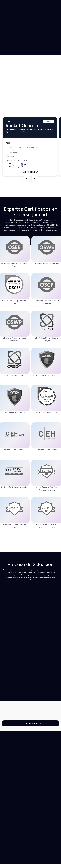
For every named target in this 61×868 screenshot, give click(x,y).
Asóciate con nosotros (13, 830)
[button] (49, 5)
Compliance (8, 791)
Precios (6, 807)
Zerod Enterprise (10, 794)
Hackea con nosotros (12, 826)
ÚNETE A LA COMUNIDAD (30, 723)
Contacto (7, 833)
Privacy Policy (52, 847)
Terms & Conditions (38, 847)
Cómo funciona (9, 766)
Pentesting (8, 784)
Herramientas (9, 787)
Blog (5, 823)
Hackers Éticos (9, 810)
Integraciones (9, 770)
